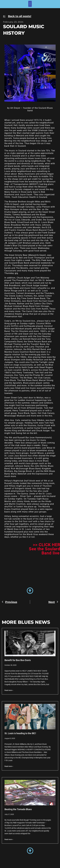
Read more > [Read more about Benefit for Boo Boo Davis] (9, 690)
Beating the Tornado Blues (18, 809)
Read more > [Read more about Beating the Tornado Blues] (9, 839)
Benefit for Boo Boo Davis (18, 660)
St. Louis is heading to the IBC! (20, 733)
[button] (30, 4)
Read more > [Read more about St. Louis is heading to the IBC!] (9, 766)
